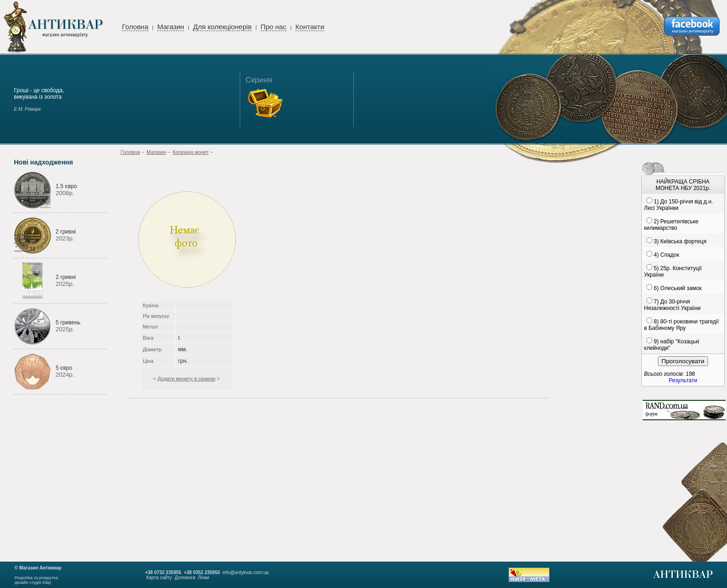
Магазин (171, 27)
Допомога (185, 578)
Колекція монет (191, 152)
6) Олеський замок (678, 288)
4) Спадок (666, 255)
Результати (683, 380)
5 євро (64, 368)
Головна (135, 27)
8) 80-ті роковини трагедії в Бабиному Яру (681, 325)
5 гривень (68, 322)
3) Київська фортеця (680, 241)
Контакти (310, 27)
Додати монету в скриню (186, 379)
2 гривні (66, 232)
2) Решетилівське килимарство (671, 225)
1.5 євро (66, 186)
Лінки (204, 578)
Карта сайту (159, 578)
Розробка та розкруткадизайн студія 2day (36, 580)
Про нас (274, 27)
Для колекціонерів (222, 27)
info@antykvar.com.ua (246, 572)
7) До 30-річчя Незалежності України (672, 305)
